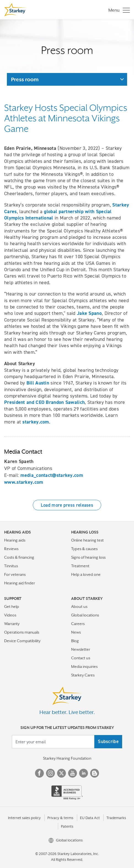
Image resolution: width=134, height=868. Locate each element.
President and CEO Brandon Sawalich (44, 402)
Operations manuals (22, 632)
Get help (12, 606)
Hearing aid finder (20, 583)
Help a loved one (86, 574)
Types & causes (84, 549)
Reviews (11, 549)
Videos (10, 615)
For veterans (15, 574)
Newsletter (81, 649)
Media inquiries (84, 666)
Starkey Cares (83, 675)
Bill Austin (38, 383)
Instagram (50, 773)
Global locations (85, 615)
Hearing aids (15, 540)
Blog (75, 641)
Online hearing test (87, 540)
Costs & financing (19, 557)
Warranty (12, 624)
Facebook (39, 773)
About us (79, 606)
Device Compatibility (22, 641)
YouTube (73, 773)
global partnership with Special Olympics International (58, 215)
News (76, 632)
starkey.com (36, 422)
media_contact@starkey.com (52, 475)
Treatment (80, 566)
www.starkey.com (24, 482)
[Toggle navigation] (118, 10)
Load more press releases (67, 505)
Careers (78, 624)
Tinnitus (11, 566)
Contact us (81, 658)
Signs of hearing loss (88, 557)
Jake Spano (89, 313)
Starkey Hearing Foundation (67, 758)
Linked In (84, 773)
